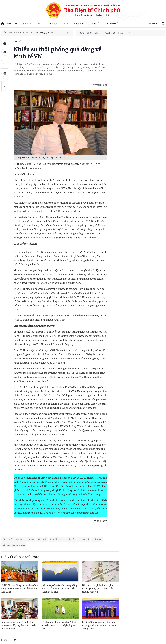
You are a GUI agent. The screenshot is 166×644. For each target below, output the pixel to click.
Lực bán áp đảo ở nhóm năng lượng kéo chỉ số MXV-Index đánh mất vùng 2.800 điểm (60, 589)
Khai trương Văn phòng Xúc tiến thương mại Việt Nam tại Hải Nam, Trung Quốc (100, 625)
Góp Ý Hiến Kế (111, 24)
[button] (66, 33)
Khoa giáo (80, 24)
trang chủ (9, 24)
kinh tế (31, 539)
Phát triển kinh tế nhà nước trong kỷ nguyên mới (31, 33)
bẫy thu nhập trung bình (14, 545)
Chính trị (27, 24)
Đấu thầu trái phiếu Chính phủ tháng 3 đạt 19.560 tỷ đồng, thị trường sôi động (98, 589)
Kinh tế (40, 24)
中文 (107, 15)
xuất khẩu (97, 539)
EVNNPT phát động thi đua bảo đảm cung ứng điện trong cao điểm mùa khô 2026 (20, 589)
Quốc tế (94, 24)
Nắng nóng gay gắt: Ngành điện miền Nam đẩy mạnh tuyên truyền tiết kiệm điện (19, 625)
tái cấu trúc (70, 539)
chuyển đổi (84, 539)
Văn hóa (53, 24)
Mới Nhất (154, 24)
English (99, 15)
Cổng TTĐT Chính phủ (88, 33)
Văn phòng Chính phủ (113, 33)
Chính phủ (7, 539)
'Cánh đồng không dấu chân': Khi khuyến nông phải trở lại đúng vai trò (59, 625)
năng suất (42, 539)
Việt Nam (20, 539)
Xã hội (66, 24)
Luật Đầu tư (56, 539)
